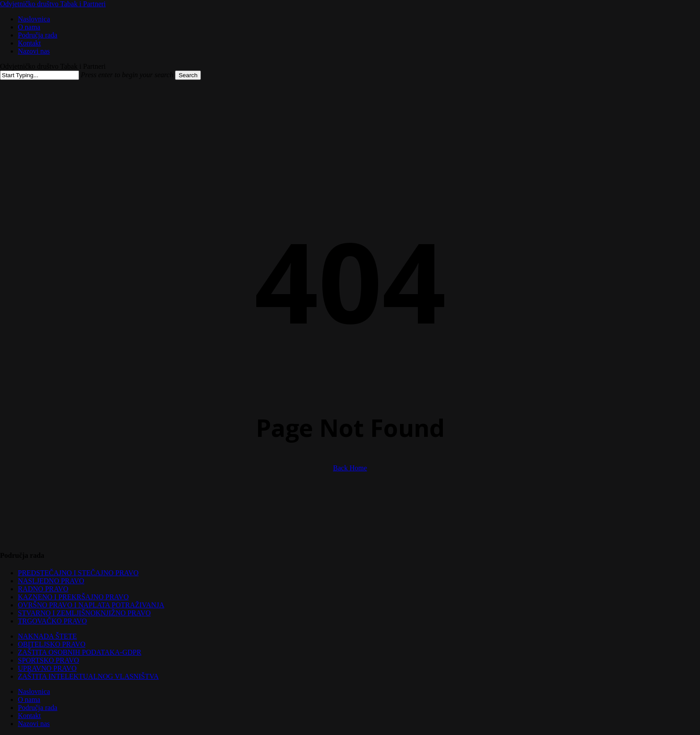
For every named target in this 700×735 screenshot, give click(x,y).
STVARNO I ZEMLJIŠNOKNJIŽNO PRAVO (84, 613)
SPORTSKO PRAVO (48, 660)
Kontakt (29, 716)
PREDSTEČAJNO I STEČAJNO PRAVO (78, 573)
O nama (29, 700)
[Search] (40, 75)
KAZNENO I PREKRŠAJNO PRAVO (73, 597)
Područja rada (37, 708)
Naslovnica (34, 691)
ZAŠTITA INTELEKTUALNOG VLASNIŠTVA (88, 676)
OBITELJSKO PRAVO (52, 644)
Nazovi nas (34, 724)
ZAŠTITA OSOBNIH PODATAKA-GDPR (80, 652)
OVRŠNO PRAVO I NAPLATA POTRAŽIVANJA (91, 605)
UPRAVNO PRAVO (47, 668)
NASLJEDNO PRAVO (51, 581)
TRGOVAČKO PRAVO (52, 621)
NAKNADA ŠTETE (47, 636)
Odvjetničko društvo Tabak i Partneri (53, 4)
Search (188, 75)
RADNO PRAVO (43, 589)
